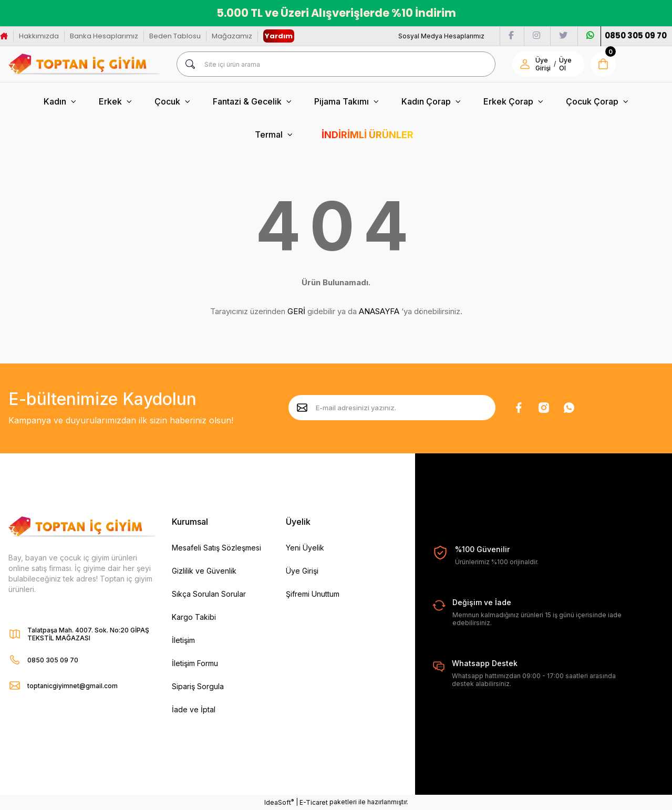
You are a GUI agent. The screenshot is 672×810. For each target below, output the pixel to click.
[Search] (336, 64)
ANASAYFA (379, 311)
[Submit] (302, 408)
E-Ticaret (314, 802)
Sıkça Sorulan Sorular (209, 594)
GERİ (296, 311)
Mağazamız (232, 36)
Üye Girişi (302, 571)
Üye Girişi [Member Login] (543, 64)
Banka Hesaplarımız (104, 36)
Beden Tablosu (175, 36)
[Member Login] (525, 64)
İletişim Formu (195, 663)
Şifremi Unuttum (313, 594)
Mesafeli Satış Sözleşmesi (216, 548)
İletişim (183, 640)
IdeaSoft (279, 802)
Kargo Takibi (194, 617)
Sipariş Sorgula (198, 686)
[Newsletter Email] (392, 408)
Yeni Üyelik (305, 548)
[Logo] (84, 64)
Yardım (279, 36)
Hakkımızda (39, 36)
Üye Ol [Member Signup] (565, 64)
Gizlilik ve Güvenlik (204, 571)
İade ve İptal (194, 709)
